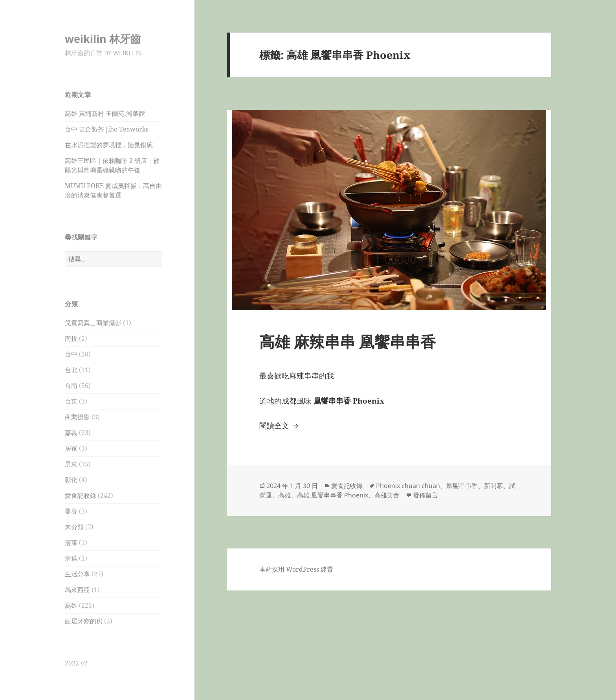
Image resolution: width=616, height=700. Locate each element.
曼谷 (71, 511)
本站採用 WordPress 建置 (296, 569)
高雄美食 (387, 495)
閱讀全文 (280, 426)
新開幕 (493, 486)
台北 (71, 370)
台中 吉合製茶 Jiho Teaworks (107, 129)
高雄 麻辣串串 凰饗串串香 (347, 341)
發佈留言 (425, 495)
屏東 (71, 464)
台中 (71, 354)
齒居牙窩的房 (84, 621)
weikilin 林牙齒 (103, 39)
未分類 (74, 527)
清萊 (71, 543)
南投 (71, 338)
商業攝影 (77, 417)
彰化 (71, 480)
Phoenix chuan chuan (408, 486)
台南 (71, 386)
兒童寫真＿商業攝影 (93, 323)
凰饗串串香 (462, 486)
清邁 (71, 558)
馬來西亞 (77, 590)
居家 (71, 448)
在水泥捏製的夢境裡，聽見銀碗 (109, 145)
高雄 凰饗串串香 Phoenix (333, 495)
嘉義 (71, 433)
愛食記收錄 (81, 495)
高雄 (71, 605)
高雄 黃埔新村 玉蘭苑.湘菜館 (105, 113)
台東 (71, 401)
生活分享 (77, 574)
